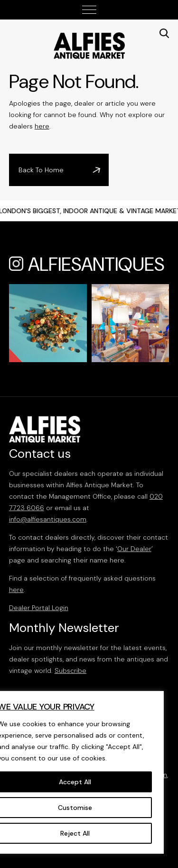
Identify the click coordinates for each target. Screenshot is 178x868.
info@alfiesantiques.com (48, 519)
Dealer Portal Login (39, 608)
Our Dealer (134, 549)
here (42, 126)
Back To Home (41, 170)
